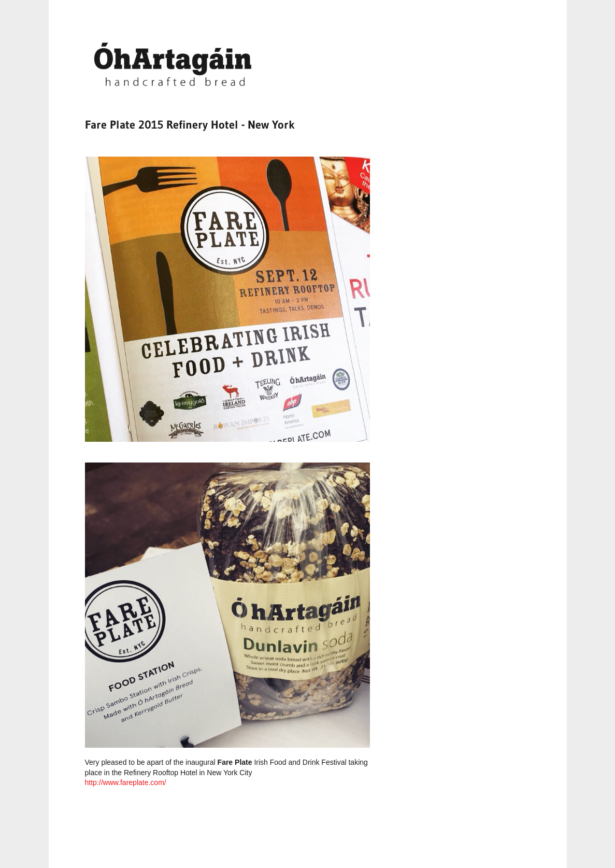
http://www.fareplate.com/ (126, 782)
